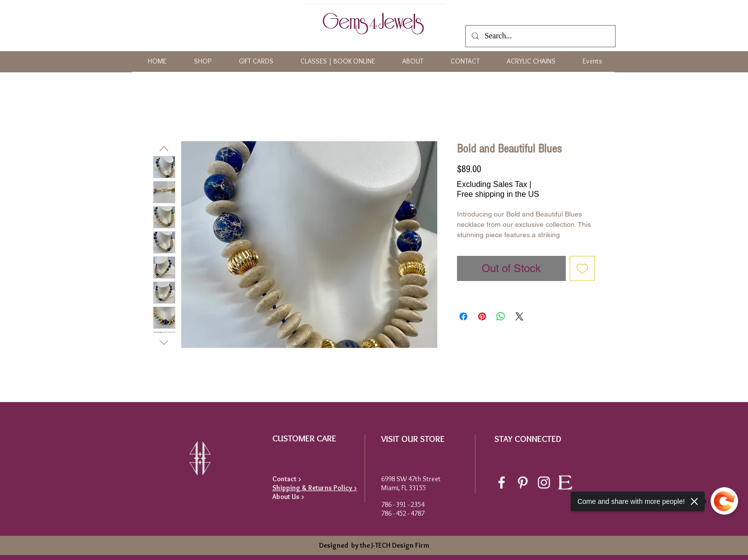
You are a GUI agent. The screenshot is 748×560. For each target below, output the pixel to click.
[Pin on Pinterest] (482, 316)
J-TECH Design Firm (400, 545)
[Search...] (539, 36)
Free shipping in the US (498, 194)
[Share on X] (520, 316)
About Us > (288, 497)
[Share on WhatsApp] (501, 316)
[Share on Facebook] (463, 316)
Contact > (287, 479)
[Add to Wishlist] (582, 268)
